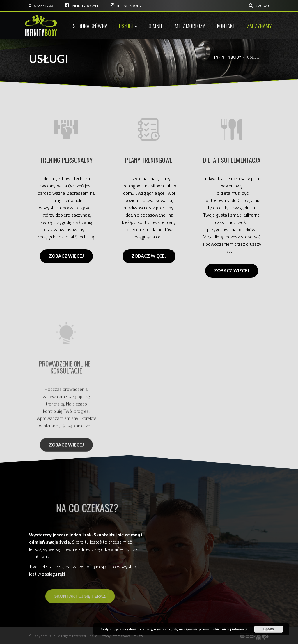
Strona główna (90, 26)
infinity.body (126, 6)
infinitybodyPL (82, 6)
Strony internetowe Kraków (122, 636)
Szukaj (259, 6)
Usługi (128, 26)
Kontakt (226, 26)
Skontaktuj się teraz (100, 596)
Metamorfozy (190, 26)
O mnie (156, 26)
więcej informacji (234, 629)
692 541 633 (41, 6)
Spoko (269, 629)
